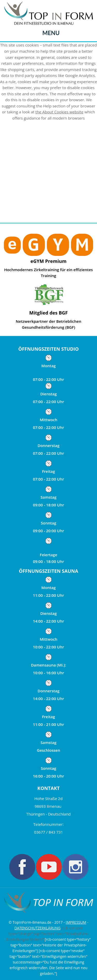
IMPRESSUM (76, 922)
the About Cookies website (59, 112)
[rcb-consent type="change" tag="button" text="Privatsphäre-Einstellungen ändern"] (47, 934)
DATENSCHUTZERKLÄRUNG (37, 928)
